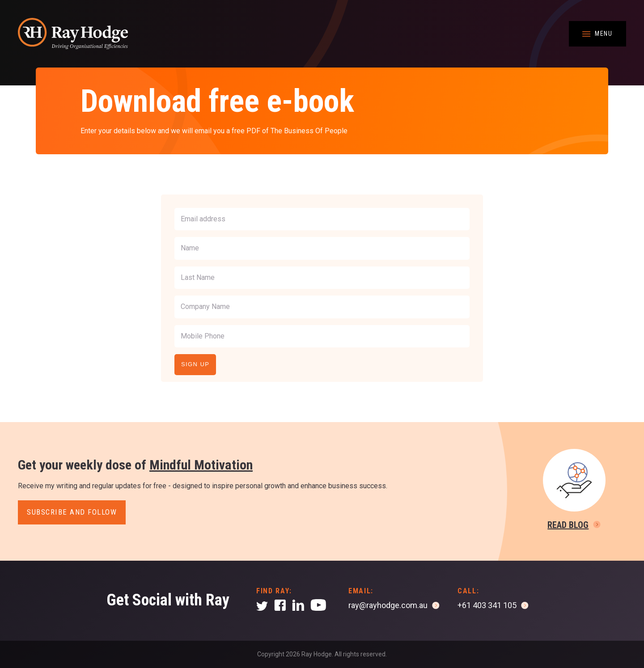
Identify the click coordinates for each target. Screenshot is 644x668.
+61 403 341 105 (487, 605)
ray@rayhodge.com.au (388, 605)
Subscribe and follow (72, 512)
